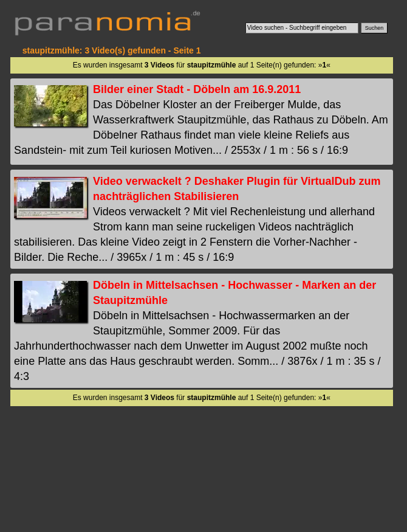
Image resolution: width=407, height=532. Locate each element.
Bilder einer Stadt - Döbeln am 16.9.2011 (197, 89)
